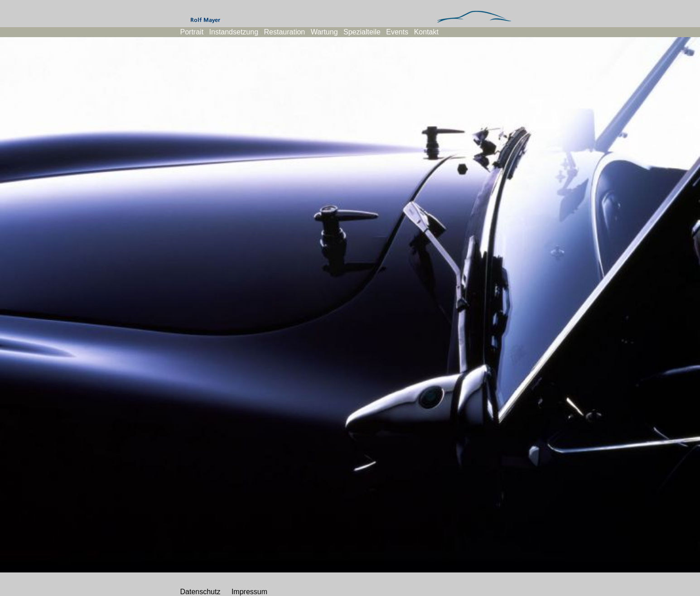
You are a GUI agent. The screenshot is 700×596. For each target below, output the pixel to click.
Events (397, 32)
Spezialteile (362, 32)
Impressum (249, 592)
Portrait (192, 32)
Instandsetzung (234, 32)
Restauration (285, 32)
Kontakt (426, 32)
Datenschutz (200, 592)
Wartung (324, 32)
